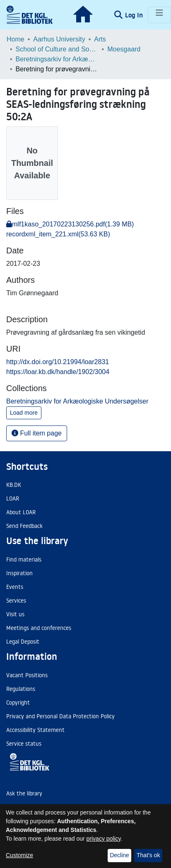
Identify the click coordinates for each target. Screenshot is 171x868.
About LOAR (21, 512)
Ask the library (24, 793)
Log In (135, 15)
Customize (19, 855)
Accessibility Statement (35, 730)
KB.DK (14, 485)
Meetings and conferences (39, 628)
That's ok (148, 855)
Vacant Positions (27, 675)
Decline (119, 855)
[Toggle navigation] (159, 15)
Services (16, 601)
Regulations (21, 689)
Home (16, 39)
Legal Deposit (23, 642)
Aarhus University (59, 39)
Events (15, 587)
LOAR (13, 498)
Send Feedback (24, 526)
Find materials (24, 559)
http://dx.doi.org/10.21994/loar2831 (58, 362)
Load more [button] (24, 413)
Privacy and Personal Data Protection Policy (60, 716)
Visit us (15, 614)
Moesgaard (124, 49)
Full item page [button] (37, 433)
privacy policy (104, 839)
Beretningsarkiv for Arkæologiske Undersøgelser (57, 59)
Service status (24, 744)
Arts (100, 39)
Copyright (18, 703)
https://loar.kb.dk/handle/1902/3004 (58, 372)
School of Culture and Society (57, 49)
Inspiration (19, 573)
